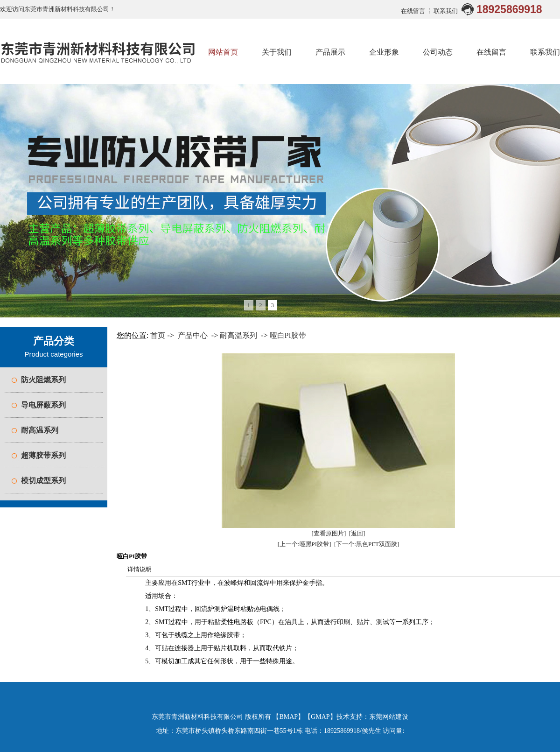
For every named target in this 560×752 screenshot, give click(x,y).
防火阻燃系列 (43, 380)
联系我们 (446, 11)
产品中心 (193, 335)
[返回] (357, 533)
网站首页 (223, 52)
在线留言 (414, 11)
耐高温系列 (40, 430)
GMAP (320, 717)
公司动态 (438, 52)
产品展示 (330, 52)
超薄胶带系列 (43, 455)
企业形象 (384, 52)
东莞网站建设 (389, 717)
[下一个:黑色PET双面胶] (367, 544)
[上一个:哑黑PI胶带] (304, 544)
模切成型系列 (43, 481)
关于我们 (277, 52)
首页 (158, 335)
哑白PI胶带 (288, 335)
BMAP (288, 717)
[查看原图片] (329, 533)
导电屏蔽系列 (43, 405)
